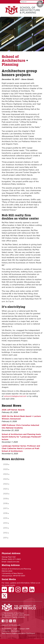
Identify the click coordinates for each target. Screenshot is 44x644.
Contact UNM (24, 629)
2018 (5, 503)
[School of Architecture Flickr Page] (5, 591)
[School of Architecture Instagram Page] (19, 591)
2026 (6, 464)
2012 (5, 533)
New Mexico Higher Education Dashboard (18, 633)
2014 (5, 523)
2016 (5, 513)
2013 (5, 528)
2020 (6, 494)
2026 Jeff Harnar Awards (13, 410)
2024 (6, 474)
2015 (5, 518)
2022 (6, 484)
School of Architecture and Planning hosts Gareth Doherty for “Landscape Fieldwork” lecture (22, 437)
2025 (6, 469)
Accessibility (7, 629)
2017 (5, 508)
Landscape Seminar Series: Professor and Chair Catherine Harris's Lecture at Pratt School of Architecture (21, 449)
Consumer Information (11, 631)
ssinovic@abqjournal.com (15, 396)
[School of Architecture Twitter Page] (5, 597)
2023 (6, 479)
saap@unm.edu (13, 562)
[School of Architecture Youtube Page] (26, 591)
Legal (15, 629)
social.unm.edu (14, 625)
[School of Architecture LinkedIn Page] (33, 591)
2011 (5, 538)
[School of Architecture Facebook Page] (12, 591)
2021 (5, 489)
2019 (5, 499)
